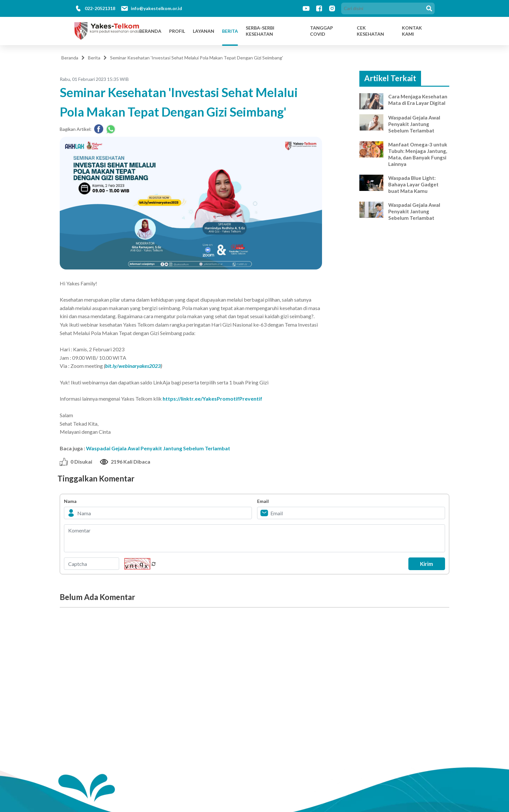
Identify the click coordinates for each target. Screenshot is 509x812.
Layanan (204, 31)
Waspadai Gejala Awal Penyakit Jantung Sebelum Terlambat (158, 448)
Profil (177, 31)
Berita (230, 31)
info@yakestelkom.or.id (156, 8)
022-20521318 (100, 8)
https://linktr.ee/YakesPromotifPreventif (212, 399)
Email (263, 501)
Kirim (425, 564)
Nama (70, 501)
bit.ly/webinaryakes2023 (133, 366)
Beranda (150, 31)
